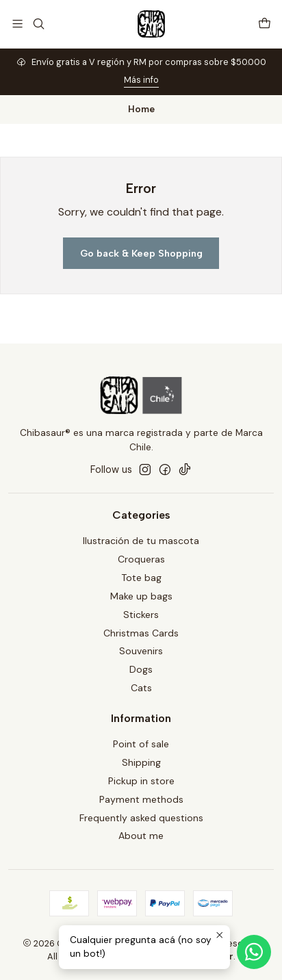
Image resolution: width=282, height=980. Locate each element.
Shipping (141, 762)
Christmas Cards (141, 633)
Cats (141, 688)
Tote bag (141, 578)
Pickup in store (141, 781)
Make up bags (141, 596)
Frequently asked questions (141, 818)
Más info (141, 80)
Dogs (141, 669)
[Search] (38, 24)
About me (141, 836)
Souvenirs (141, 651)
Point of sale (141, 744)
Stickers (141, 615)
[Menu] (17, 24)
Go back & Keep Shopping (141, 253)
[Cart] (265, 24)
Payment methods (141, 799)
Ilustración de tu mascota (141, 541)
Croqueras (141, 559)
